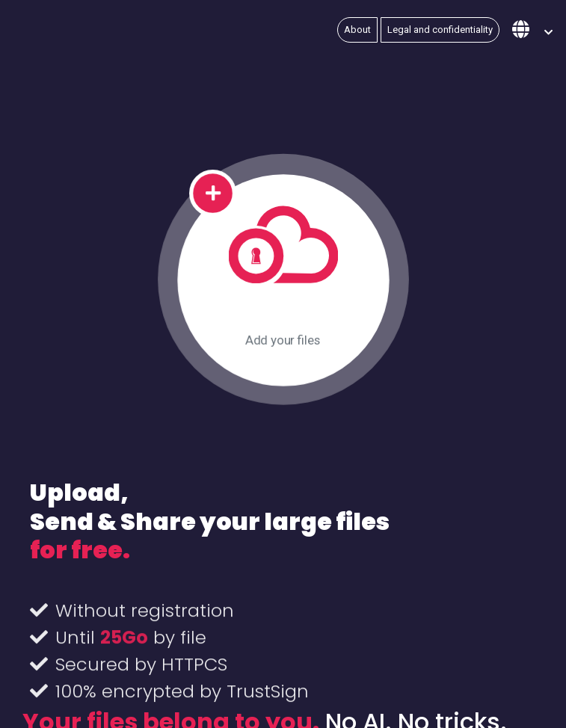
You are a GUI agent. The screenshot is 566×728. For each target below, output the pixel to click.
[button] (532, 30)
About (357, 30)
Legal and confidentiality (440, 30)
